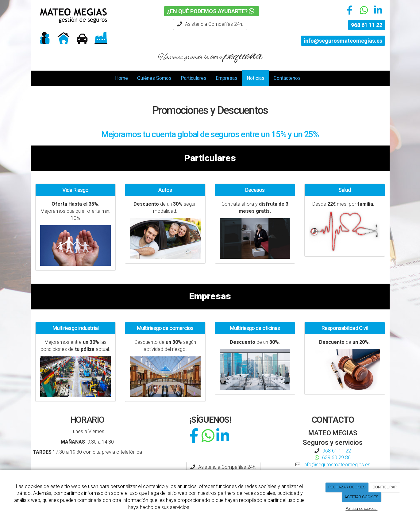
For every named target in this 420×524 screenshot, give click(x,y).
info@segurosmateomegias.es (343, 41)
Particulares (194, 78)
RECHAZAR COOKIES (347, 487)
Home (121, 78)
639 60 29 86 (336, 458)
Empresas (227, 78)
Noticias (256, 78)
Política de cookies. (361, 508)
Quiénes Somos (154, 78)
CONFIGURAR (385, 487)
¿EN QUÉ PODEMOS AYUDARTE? (212, 11)
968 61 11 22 (367, 25)
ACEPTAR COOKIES (361, 497)
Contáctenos (287, 78)
